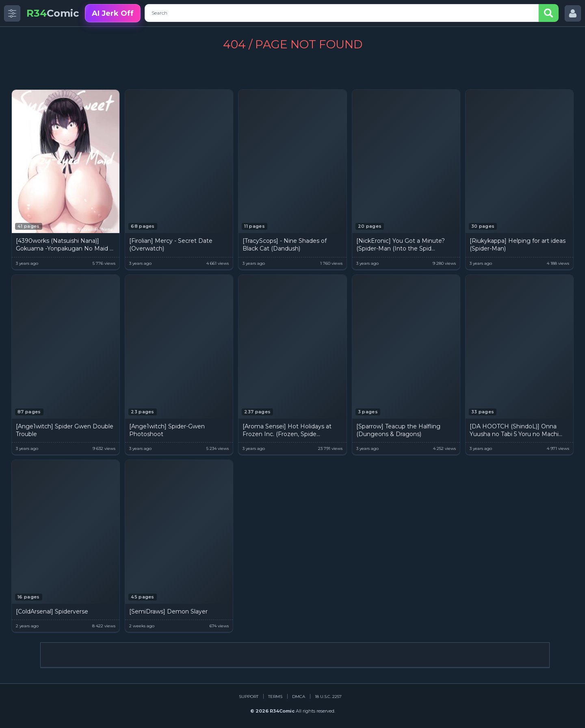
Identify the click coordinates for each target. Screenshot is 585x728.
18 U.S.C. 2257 (328, 697)
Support (249, 697)
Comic (53, 13)
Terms (275, 697)
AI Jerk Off (113, 13)
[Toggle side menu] (12, 13)
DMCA (299, 697)
